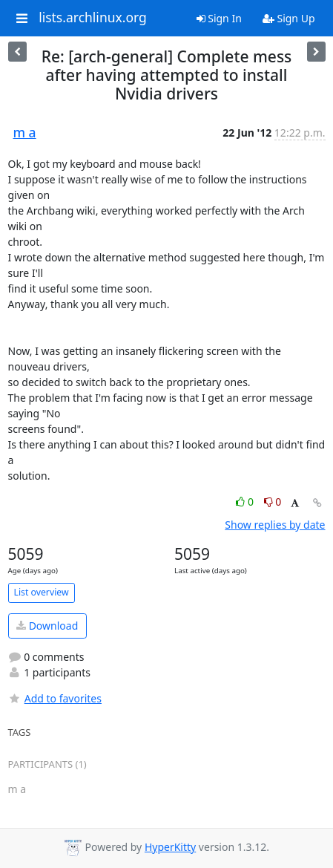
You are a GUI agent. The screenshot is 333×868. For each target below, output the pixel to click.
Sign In (219, 18)
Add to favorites (55, 698)
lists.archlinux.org (93, 18)
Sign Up (289, 18)
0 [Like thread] (246, 502)
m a (25, 132)
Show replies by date (275, 525)
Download (47, 626)
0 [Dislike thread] (273, 502)
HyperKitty (170, 847)
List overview (42, 592)
